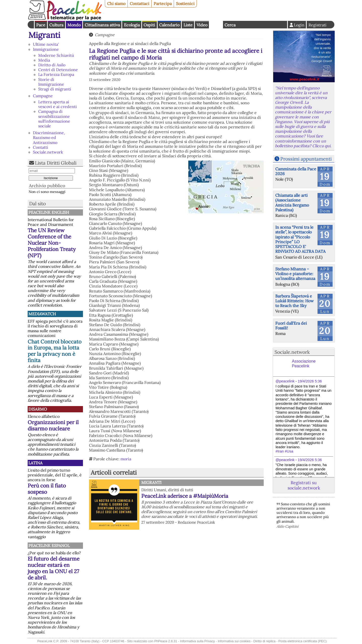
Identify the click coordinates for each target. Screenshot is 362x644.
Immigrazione (46, 49)
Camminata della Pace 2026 (296, 171)
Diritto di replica (264, 641)
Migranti (44, 35)
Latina (35, 463)
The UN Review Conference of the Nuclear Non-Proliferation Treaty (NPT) (52, 243)
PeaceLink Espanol (49, 546)
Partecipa (163, 4)
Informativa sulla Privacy (197, 641)
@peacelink (285, 381)
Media (44, 60)
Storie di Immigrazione (51, 82)
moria (126, 459)
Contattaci (140, 4)
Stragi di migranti (55, 89)
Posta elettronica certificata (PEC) (302, 641)
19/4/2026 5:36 (310, 381)
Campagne (43, 96)
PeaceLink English (49, 212)
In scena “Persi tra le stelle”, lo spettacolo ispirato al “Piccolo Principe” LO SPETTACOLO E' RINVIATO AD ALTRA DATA (300, 239)
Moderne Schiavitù (56, 55)
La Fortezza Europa (56, 74)
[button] (176, 421)
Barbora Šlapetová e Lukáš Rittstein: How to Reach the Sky (295, 301)
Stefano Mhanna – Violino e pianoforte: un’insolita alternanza (295, 274)
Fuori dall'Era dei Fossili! (291, 326)
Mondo (74, 25)
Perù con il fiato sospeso (47, 489)
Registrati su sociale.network (304, 485)
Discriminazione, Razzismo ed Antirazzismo (49, 137)
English (216, 25)
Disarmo (38, 409)
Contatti (41, 147)
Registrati (318, 25)
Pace (41, 25)
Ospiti (149, 25)
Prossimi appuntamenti (306, 159)
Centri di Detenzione (58, 70)
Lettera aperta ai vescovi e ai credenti (58, 104)
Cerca (230, 25)
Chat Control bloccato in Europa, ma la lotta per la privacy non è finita (55, 351)
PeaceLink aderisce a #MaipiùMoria (185, 496)
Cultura (56, 25)
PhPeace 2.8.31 (166, 641)
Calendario (169, 25)
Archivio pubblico (47, 186)
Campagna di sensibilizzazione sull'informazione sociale (54, 119)
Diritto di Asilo (52, 65)
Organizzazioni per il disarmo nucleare (53, 425)
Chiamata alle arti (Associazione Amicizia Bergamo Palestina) (292, 203)
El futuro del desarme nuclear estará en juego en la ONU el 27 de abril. (54, 568)
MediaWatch (42, 314)
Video (202, 25)
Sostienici (185, 4)
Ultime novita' (46, 44)
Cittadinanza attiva (102, 25)
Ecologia (132, 25)
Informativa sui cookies (234, 641)
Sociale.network (48, 152)
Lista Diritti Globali (56, 163)
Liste (188, 25)
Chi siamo (116, 4)
